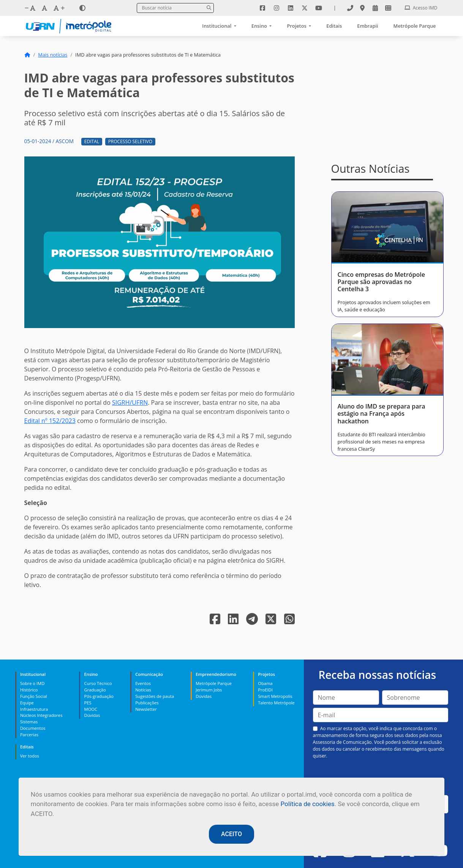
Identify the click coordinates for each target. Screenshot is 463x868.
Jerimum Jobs (209, 690)
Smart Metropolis (275, 696)
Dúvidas (92, 715)
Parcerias (29, 735)
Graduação (95, 690)
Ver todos (30, 756)
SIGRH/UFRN (130, 402)
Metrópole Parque (415, 26)
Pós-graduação (99, 696)
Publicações (147, 703)
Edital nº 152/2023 (50, 421)
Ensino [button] (260, 26)
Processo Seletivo (130, 141)
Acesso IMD (421, 8)
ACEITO (231, 834)
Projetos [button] (297, 26)
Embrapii (367, 26)
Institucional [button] (217, 26)
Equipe (27, 703)
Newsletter (146, 709)
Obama (265, 683)
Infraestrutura (34, 709)
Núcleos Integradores (41, 715)
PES (88, 703)
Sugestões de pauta (155, 696)
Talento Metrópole (276, 703)
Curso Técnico (98, 683)
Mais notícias (53, 55)
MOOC (91, 709)
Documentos (33, 728)
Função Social (34, 696)
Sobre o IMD (32, 683)
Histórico (29, 690)
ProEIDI (265, 690)
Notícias (143, 690)
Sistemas (29, 722)
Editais (334, 26)
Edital (92, 141)
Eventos (143, 683)
